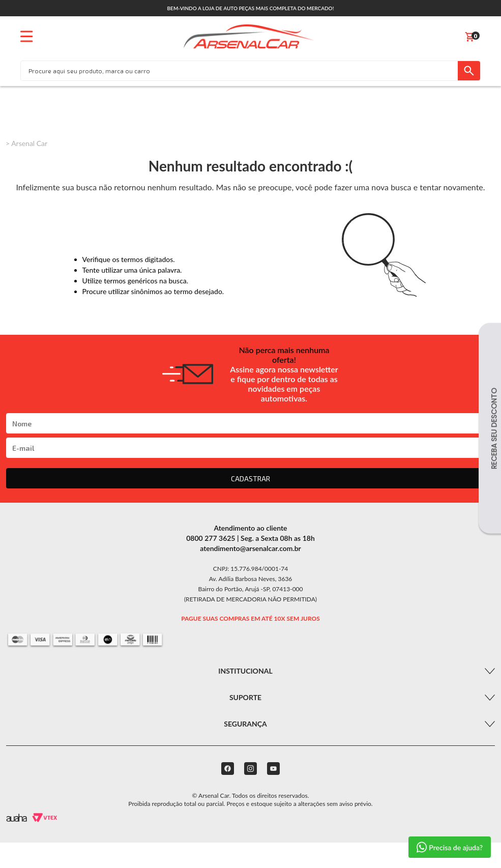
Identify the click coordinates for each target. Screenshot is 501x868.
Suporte (245, 697)
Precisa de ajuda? (450, 847)
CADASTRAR (251, 479)
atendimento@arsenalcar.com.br (251, 548)
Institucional (245, 671)
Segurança (245, 724)
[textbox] (239, 71)
